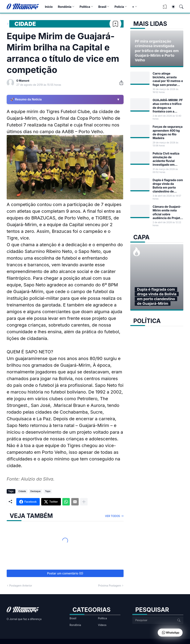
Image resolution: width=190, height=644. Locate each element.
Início (49, 7)
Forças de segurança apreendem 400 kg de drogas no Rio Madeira (167, 132)
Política (85, 7)
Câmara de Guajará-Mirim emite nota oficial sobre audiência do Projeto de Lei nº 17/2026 (167, 212)
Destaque (36, 491)
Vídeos (102, 625)
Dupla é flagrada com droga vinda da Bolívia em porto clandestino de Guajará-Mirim (168, 186)
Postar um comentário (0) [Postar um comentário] (65, 573)
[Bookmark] (115, 24)
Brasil (102, 7)
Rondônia (65, 7)
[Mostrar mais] (84, 502)
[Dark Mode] (171, 7)
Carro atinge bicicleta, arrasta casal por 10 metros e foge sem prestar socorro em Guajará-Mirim (168, 79)
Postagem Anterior (21, 586)
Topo (48, 491)
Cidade (25, 24)
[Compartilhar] (120, 83)
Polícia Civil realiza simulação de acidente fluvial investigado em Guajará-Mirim (166, 159)
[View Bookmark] (165, 8)
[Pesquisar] (180, 7)
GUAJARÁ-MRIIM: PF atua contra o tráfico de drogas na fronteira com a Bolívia (168, 106)
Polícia (119, 7)
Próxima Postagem (110, 586)
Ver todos (113, 516)
